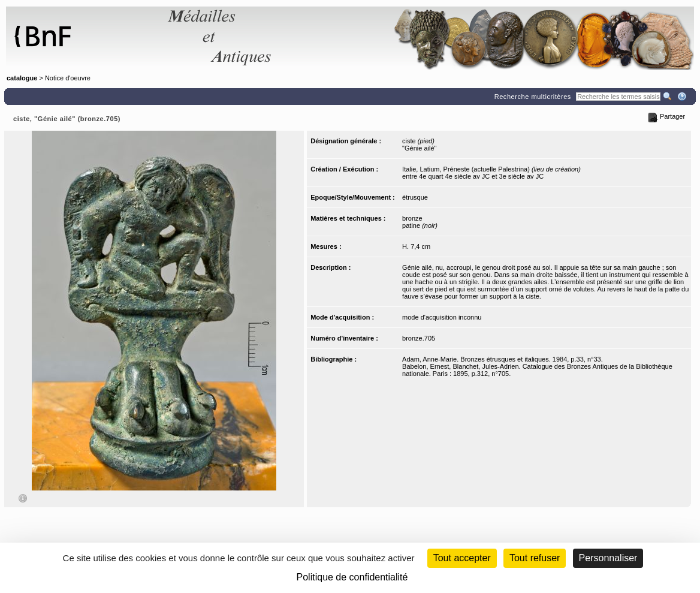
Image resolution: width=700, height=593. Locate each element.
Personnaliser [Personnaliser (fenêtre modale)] (608, 558)
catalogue (22, 78)
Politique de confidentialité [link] (352, 577)
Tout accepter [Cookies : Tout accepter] (462, 558)
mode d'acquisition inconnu (442, 317)
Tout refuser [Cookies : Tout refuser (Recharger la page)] (535, 558)
